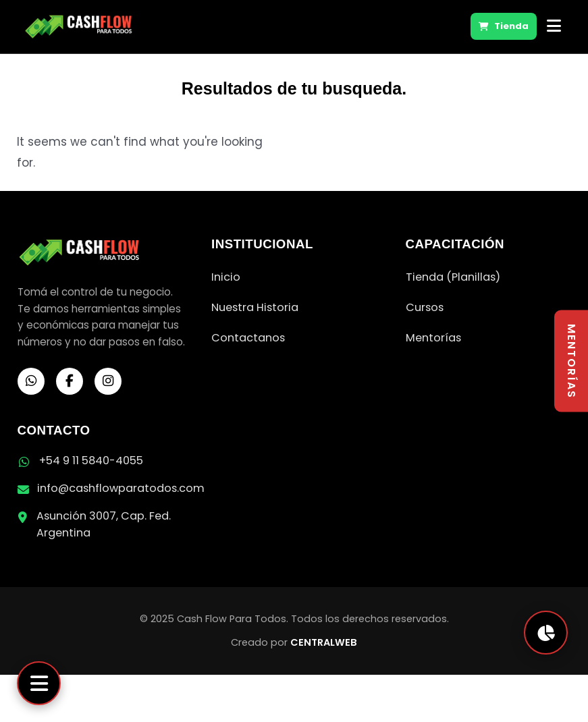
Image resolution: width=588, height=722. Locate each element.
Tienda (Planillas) (453, 277)
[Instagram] (108, 381)
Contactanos (248, 338)
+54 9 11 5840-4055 (91, 461)
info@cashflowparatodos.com (121, 488)
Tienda (504, 26)
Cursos (425, 307)
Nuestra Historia (255, 307)
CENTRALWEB (324, 642)
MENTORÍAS (571, 361)
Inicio (226, 277)
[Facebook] (70, 381)
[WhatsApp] (31, 381)
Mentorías (433, 338)
